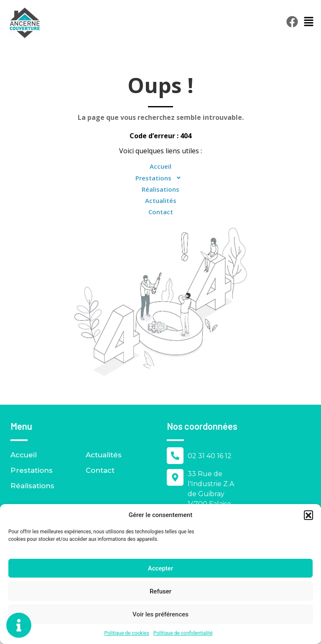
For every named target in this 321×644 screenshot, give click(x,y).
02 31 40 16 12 (210, 456)
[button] (308, 515)
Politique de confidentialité (183, 633)
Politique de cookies (127, 633)
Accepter (160, 568)
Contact (161, 212)
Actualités (161, 200)
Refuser (160, 591)
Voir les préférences (160, 614)
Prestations (161, 178)
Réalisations (160, 189)
